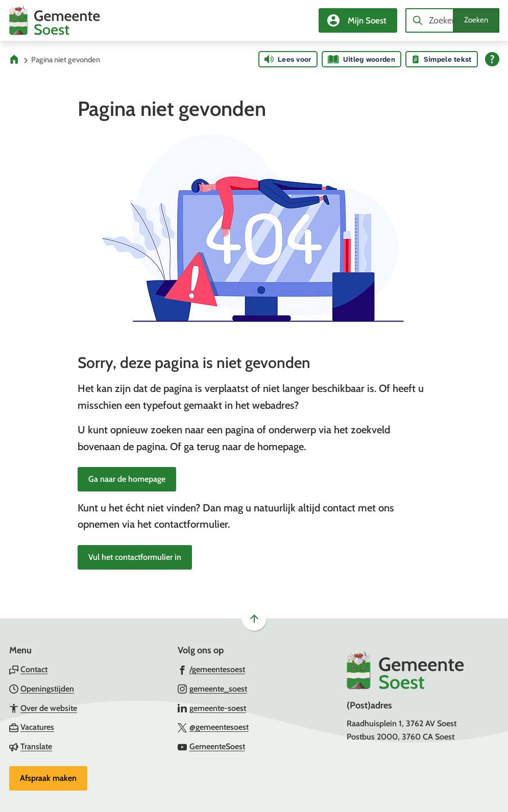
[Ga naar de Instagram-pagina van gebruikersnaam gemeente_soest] (212, 688)
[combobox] (452, 20)
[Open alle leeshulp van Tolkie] (492, 59)
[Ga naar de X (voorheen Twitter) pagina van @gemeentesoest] (213, 727)
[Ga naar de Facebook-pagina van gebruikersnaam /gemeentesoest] (211, 669)
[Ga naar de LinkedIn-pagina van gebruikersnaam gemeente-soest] (212, 708)
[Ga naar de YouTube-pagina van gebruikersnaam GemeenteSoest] (211, 746)
